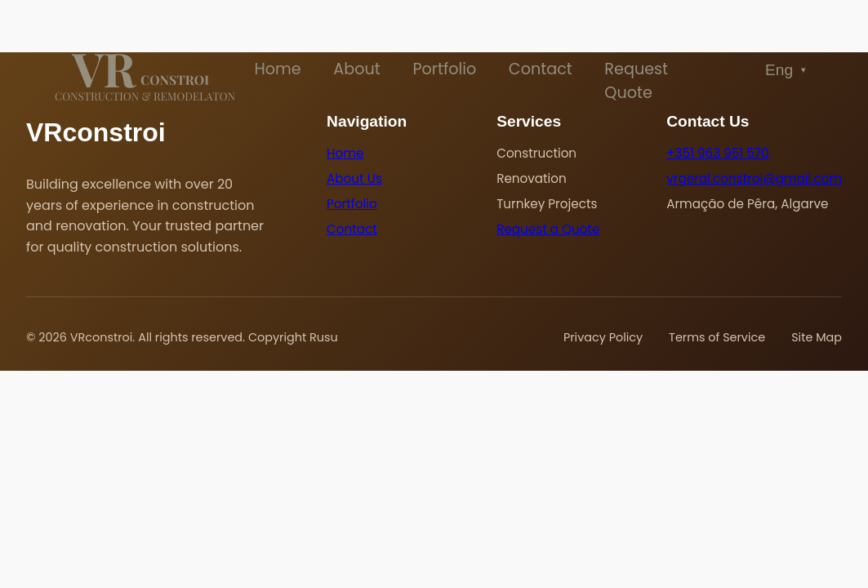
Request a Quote (548, 229)
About (356, 69)
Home (277, 69)
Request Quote (636, 81)
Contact (541, 69)
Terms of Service (717, 337)
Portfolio (444, 69)
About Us (354, 178)
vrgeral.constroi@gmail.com (754, 178)
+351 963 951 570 (717, 153)
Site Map (817, 337)
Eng (786, 70)
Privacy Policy (603, 337)
